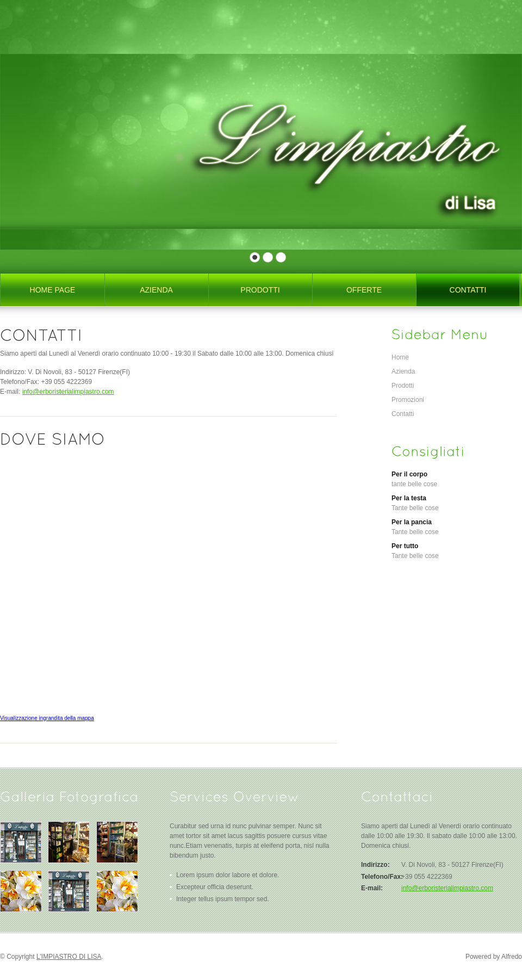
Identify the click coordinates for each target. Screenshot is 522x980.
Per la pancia (412, 522)
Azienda (403, 371)
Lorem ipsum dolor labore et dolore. (228, 875)
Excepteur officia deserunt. (215, 887)
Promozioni (408, 400)
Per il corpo (409, 474)
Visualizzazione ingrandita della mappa (47, 718)
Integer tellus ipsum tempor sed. (223, 899)
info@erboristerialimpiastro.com (68, 392)
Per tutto (405, 546)
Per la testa (409, 498)
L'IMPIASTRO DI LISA (69, 957)
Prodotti (403, 386)
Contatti (403, 414)
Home (400, 357)
